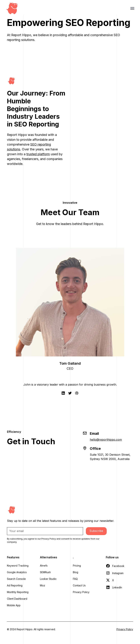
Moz (42, 585)
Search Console (16, 579)
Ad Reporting (15, 585)
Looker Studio (48, 579)
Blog (76, 572)
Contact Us (79, 585)
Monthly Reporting (18, 592)
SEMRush (45, 572)
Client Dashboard (17, 599)
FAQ (75, 579)
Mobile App (14, 605)
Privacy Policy (81, 592)
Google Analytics (17, 572)
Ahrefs (44, 566)
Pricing (77, 566)
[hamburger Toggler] (132, 8)
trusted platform (38, 154)
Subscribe (96, 531)
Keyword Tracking (18, 566)
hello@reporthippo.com (106, 440)
